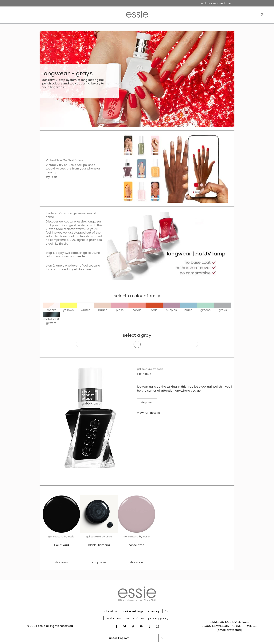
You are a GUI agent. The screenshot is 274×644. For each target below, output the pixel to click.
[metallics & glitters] (51, 318)
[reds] (154, 307)
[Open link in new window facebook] (117, 626)
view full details (148, 413)
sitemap (154, 611)
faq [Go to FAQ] (167, 611)
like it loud (144, 374)
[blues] (188, 307)
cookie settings (133, 611)
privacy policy (158, 618)
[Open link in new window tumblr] (149, 626)
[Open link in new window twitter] (125, 626)
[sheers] (51, 307)
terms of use (135, 618)
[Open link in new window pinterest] (133, 626)
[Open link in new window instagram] (157, 626)
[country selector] (137, 638)
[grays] (223, 307)
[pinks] (120, 307)
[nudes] (103, 307)
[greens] (205, 307)
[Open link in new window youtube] (141, 626)
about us (111, 611)
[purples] (171, 307)
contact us (113, 618)
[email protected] (229, 630)
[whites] (85, 307)
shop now (147, 402)
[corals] (137, 307)
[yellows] (68, 307)
